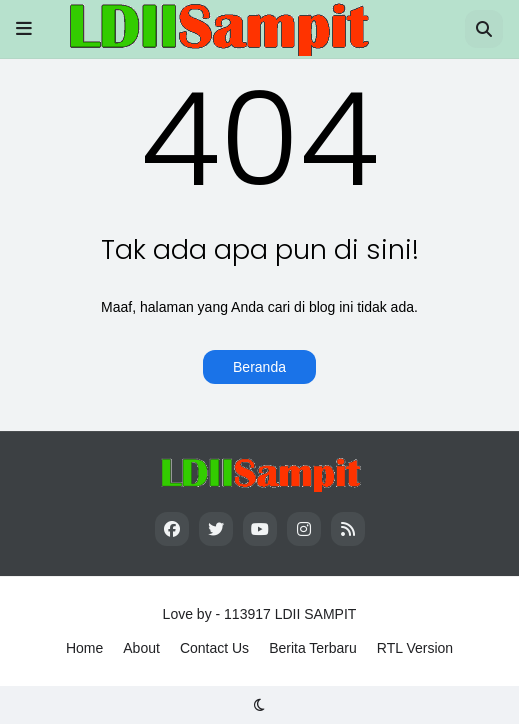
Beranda (259, 367)
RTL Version (415, 648)
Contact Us (214, 648)
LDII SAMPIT (316, 614)
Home (84, 648)
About (141, 648)
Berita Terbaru (313, 648)
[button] (24, 29)
